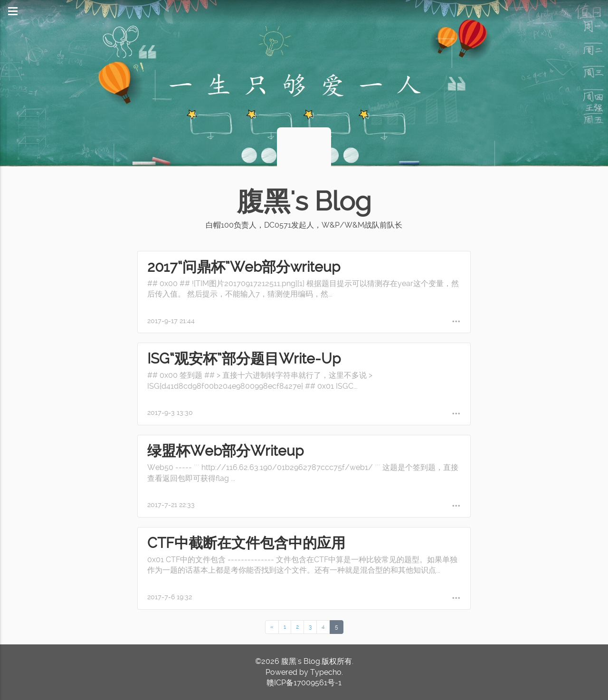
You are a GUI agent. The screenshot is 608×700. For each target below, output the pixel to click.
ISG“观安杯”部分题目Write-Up (244, 359)
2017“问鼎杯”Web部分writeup (244, 267)
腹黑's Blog (304, 201)
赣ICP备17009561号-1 (304, 683)
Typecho (326, 672)
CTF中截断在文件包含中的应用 (246, 543)
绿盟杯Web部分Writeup (225, 451)
